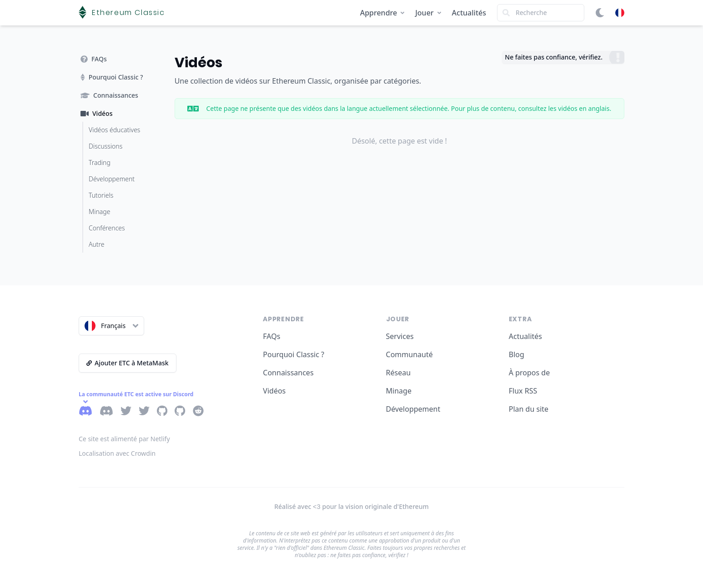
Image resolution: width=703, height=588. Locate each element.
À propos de (529, 373)
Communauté (409, 354)
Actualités (469, 13)
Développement (413, 409)
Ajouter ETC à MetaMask (128, 363)
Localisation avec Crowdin (117, 453)
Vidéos (274, 391)
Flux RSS (523, 391)
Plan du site (529, 409)
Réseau (399, 373)
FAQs (271, 336)
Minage (399, 391)
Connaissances (288, 373)
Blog (517, 354)
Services (400, 336)
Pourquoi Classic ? (294, 354)
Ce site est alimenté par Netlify (124, 439)
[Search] (541, 13)
